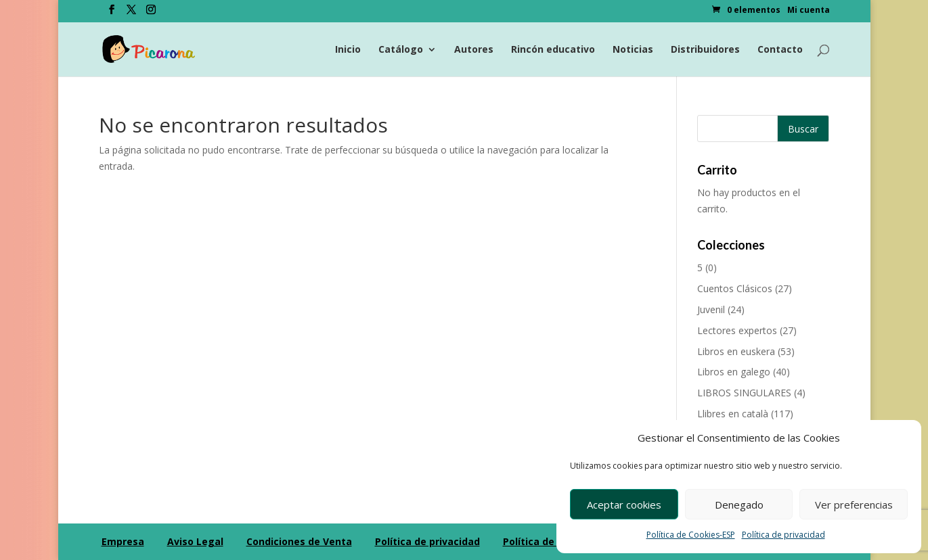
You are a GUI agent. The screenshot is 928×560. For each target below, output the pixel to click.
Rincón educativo (553, 50)
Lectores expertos (737, 330)
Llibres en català (733, 414)
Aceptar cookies (624, 505)
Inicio (348, 50)
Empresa (123, 541)
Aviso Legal (195, 541)
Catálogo (401, 50)
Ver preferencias (854, 505)
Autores (474, 50)
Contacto (780, 50)
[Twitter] (131, 14)
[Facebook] (112, 14)
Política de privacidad (783, 535)
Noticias (633, 50)
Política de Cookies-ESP (691, 535)
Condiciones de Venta (299, 541)
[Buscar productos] (763, 129)
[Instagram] (151, 14)
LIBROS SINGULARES (744, 393)
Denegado (739, 505)
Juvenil (711, 309)
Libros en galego (734, 372)
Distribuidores (705, 50)
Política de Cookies (549, 541)
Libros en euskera (736, 351)
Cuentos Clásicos (735, 288)
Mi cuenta (809, 11)
